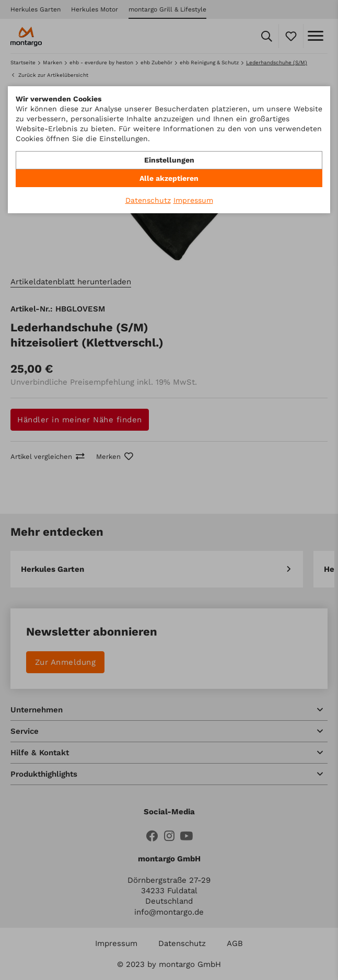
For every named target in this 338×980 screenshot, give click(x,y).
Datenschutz (148, 200)
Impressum (193, 200)
